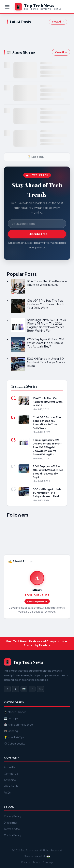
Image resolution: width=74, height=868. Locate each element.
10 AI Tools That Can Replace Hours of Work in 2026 (47, 283)
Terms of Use (12, 829)
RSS (41, 689)
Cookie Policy (13, 835)
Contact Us (11, 773)
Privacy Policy (13, 816)
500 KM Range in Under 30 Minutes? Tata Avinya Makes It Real (46, 362)
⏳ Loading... (37, 157)
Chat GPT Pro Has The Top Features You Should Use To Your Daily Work (46, 304)
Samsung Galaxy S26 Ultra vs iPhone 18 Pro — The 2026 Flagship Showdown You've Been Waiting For (46, 325)
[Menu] (7, 7)
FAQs (7, 792)
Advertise (10, 780)
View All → (58, 22)
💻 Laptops (11, 718)
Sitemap (48, 862)
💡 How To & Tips (14, 737)
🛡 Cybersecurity (15, 743)
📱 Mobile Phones (15, 712)
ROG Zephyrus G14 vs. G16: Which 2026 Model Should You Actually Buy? (46, 343)
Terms (36, 862)
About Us (10, 767)
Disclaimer (11, 822)
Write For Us (11, 786)
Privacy (25, 862)
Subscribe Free (37, 234)
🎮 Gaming (11, 731)
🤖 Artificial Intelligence (18, 724)
